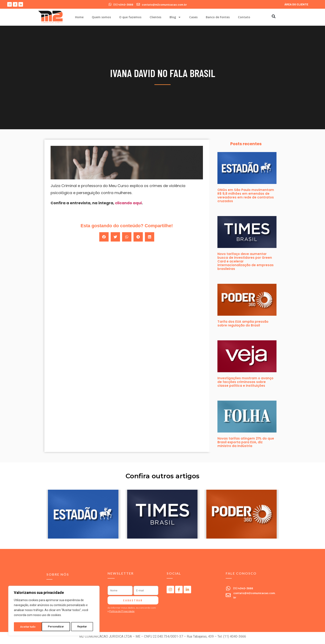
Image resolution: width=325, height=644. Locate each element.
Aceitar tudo (80, 627)
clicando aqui (128, 203)
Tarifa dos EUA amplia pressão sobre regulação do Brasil (243, 323)
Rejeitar (55, 627)
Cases (193, 17)
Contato (244, 17)
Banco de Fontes (218, 17)
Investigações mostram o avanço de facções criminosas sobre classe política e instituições (245, 382)
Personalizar (28, 627)
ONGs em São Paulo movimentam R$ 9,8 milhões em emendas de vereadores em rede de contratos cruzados (246, 195)
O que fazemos (130, 17)
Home (79, 17)
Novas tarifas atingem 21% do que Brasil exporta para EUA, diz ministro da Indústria (246, 442)
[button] (273, 16)
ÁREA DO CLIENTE (296, 4)
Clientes (155, 17)
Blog (175, 17)
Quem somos (101, 17)
